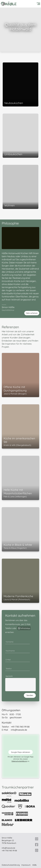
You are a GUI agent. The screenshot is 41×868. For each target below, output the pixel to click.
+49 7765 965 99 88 (9, 851)
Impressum (26, 865)
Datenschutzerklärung (19, 761)
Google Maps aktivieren (21, 752)
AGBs (34, 865)
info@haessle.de (8, 848)
